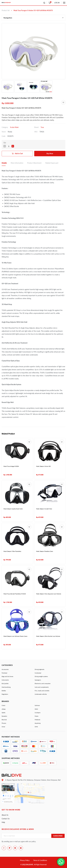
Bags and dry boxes (7, 676)
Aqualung (38, 723)
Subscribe (58, 836)
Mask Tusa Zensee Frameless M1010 (15, 594)
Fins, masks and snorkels (42, 691)
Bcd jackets (5, 683)
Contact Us (6, 819)
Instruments (5, 680)
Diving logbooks (39, 669)
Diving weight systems (41, 676)
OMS (36, 727)
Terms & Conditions (40, 860)
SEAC (36, 709)
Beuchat (4, 720)
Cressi (3, 705)
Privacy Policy (25, 860)
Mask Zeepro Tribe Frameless (12, 551)
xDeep (4, 709)
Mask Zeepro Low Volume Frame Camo (15, 636)
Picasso (4, 723)
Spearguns (38, 680)
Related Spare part (52, 163)
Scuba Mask (14, 127)
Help (3, 822)
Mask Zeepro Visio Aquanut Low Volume (49, 594)
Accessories (5, 669)
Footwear (4, 673)
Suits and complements (42, 687)
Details (4, 163)
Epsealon (4, 716)
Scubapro (38, 713)
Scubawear (38, 673)
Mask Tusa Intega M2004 (11, 466)
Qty (5, 143)
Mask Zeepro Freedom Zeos (45, 551)
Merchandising (6, 687)
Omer (3, 727)
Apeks (4, 713)
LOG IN (57, 3)
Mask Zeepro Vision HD (43, 466)
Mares (36, 716)
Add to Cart (19, 153)
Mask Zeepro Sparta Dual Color (13, 509)
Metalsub (37, 720)
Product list (6, 10)
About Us (5, 815)
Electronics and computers (43, 683)
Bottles (4, 691)
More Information (17, 163)
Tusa (42, 127)
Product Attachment (34, 163)
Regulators (5, 694)
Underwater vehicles (41, 694)
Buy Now (50, 153)
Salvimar (37, 705)
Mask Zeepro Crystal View (44, 509)
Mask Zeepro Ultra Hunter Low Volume (48, 636)
